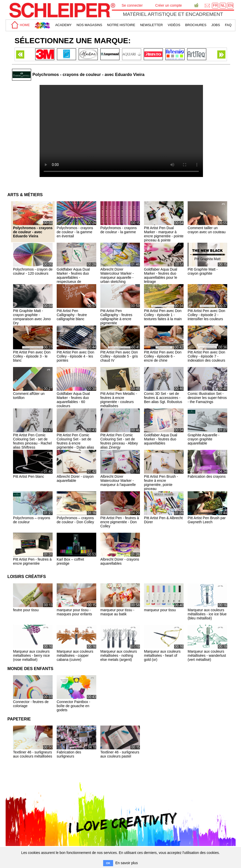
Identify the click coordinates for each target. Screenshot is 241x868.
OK (108, 863)
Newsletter (152, 25)
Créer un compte (168, 5)
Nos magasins (89, 25)
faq (228, 25)
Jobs (216, 25)
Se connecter (132, 5)
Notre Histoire (121, 25)
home (20, 25)
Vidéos (174, 25)
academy (63, 25)
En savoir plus (127, 863)
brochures (196, 25)
